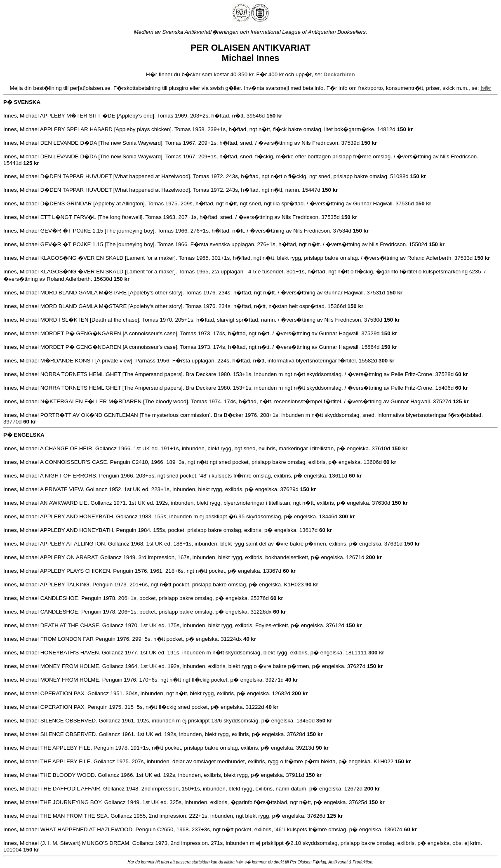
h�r (240, 862)
